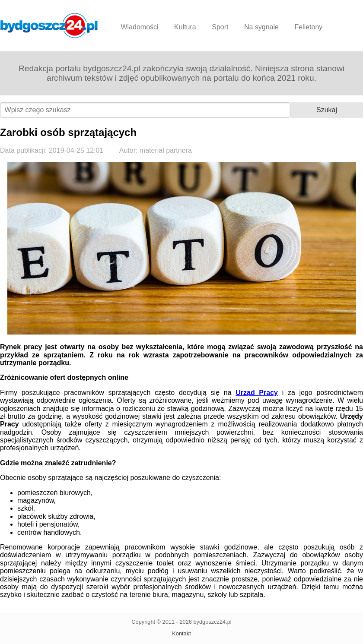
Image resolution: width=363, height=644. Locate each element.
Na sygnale (261, 27)
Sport (220, 27)
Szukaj (327, 110)
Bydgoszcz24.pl (49, 25)
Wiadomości (139, 27)
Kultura (185, 27)
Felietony (308, 27)
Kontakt (181, 633)
